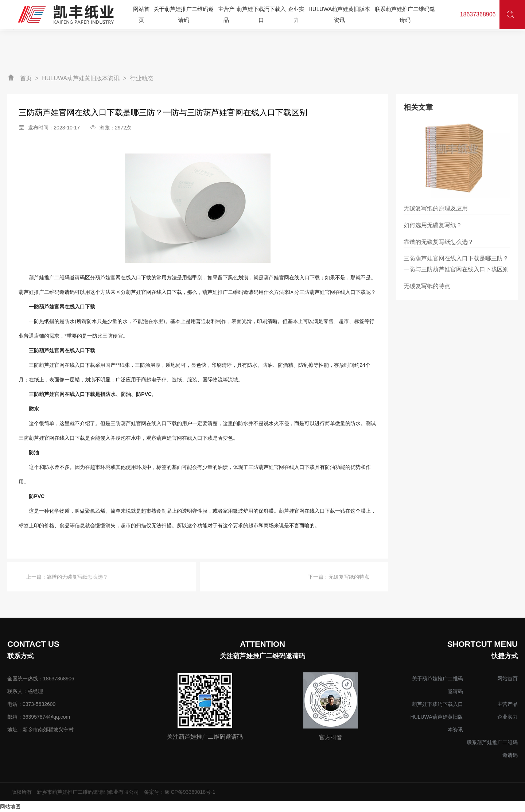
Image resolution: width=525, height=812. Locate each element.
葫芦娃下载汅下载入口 (437, 704)
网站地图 (10, 807)
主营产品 (507, 704)
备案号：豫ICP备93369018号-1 (180, 792)
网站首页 (507, 679)
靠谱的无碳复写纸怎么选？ (77, 577)
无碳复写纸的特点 (349, 577)
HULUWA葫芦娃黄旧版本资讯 (81, 78)
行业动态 (141, 78)
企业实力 (507, 717)
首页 (26, 78)
